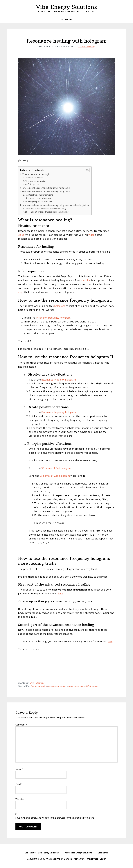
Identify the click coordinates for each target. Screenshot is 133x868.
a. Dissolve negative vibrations (40, 195)
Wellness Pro (53, 859)
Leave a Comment (86, 47)
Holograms (39, 683)
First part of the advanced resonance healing (47, 209)
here (61, 593)
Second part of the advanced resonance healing (48, 212)
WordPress (92, 859)
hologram (60, 306)
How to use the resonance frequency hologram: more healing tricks (56, 205)
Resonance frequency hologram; (60, 412)
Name (19, 769)
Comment (21, 725)
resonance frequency (58, 686)
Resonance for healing (36, 181)
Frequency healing (39, 686)
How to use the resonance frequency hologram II (46, 192)
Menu (69, 20)
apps (21, 292)
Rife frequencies (34, 184)
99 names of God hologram (57, 468)
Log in (103, 859)
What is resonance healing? (35, 174)
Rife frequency (93, 686)
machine (86, 280)
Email (19, 784)
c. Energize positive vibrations (40, 202)
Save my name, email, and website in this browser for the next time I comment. (55, 818)
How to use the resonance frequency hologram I (46, 188)
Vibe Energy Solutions (66, 7)
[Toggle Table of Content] (87, 170)
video (21, 235)
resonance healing (77, 686)
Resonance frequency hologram (54, 318)
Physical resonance (35, 178)
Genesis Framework (74, 859)
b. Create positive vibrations (39, 198)
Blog (32, 683)
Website (20, 799)
